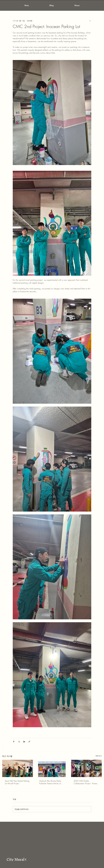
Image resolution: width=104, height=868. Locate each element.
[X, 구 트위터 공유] (19, 742)
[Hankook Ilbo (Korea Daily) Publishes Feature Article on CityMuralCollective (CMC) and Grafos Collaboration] (52, 768)
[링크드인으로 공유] (24, 742)
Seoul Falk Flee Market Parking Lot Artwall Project (17, 782)
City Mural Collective (24, 859)
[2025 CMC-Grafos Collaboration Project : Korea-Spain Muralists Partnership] (86, 768)
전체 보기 (99, 756)
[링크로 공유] (29, 742)
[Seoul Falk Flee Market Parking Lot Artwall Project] (18, 768)
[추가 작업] (90, 21)
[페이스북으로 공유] (14, 742)
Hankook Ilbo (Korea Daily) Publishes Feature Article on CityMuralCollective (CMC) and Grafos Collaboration (52, 782)
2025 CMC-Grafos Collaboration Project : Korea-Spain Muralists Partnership (85, 782)
